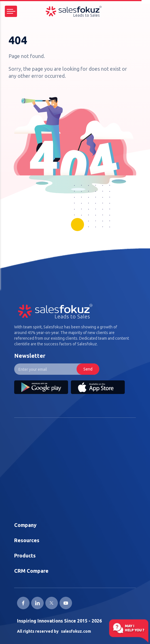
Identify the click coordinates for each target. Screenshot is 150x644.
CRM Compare (31, 571)
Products (25, 555)
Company (25, 525)
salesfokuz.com (76, 631)
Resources (27, 540)
